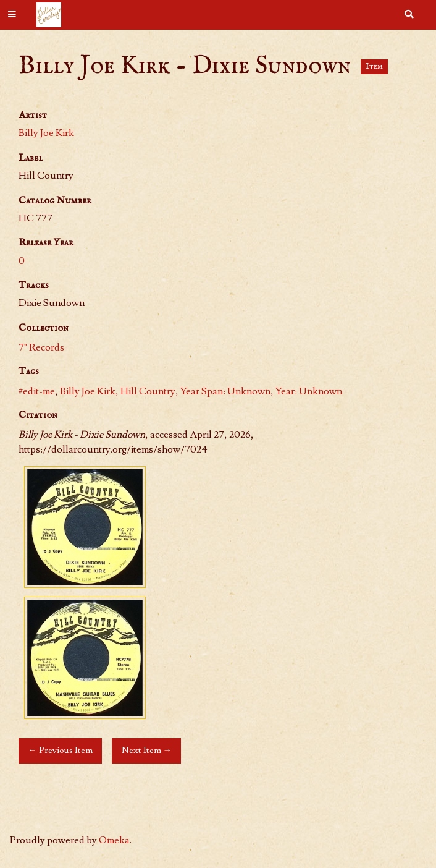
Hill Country (148, 391)
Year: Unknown (309, 391)
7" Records (41, 347)
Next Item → (147, 750)
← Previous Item (60, 750)
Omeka (114, 840)
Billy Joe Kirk (46, 133)
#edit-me (37, 391)
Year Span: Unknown (225, 391)
